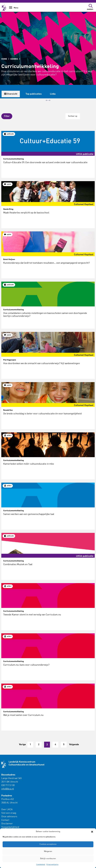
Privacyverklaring (52, 865)
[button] (92, 832)
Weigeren (48, 851)
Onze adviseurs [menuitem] (9, 817)
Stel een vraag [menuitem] (9, 813)
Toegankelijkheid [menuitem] (10, 827)
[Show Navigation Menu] (11, 8)
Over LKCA (7, 810)
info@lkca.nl (8, 789)
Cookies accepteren (48, 844)
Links (53, 94)
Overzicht (11, 94)
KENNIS (15, 59)
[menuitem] (16, 818)
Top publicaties (34, 94)
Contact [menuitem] (5, 820)
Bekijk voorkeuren (48, 859)
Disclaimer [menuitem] (7, 824)
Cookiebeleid (41, 865)
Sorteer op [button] (73, 116)
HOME (5, 59)
